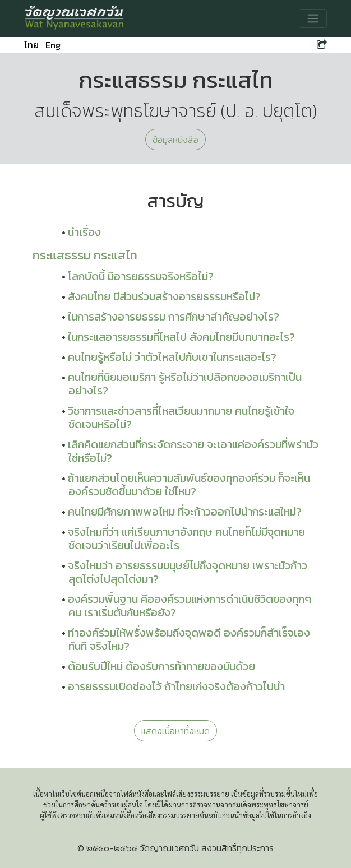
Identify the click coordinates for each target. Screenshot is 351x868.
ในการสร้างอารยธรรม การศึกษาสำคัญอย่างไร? (174, 317)
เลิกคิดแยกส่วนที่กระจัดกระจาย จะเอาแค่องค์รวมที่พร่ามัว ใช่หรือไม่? (193, 451)
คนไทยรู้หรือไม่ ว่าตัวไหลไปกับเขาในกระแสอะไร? (172, 357)
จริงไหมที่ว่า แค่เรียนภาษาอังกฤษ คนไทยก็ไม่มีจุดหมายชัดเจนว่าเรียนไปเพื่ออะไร (186, 539)
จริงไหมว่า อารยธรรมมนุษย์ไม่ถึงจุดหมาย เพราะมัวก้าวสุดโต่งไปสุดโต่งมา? (188, 572)
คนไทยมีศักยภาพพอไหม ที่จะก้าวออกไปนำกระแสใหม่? (185, 512)
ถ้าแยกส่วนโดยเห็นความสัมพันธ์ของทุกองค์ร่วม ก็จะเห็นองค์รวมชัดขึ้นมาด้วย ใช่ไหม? (189, 485)
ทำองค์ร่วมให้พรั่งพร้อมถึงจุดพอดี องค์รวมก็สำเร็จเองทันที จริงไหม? (189, 639)
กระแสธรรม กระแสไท (85, 255)
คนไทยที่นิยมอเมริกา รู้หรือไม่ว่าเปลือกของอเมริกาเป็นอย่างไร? (185, 384)
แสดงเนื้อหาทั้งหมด (175, 731)
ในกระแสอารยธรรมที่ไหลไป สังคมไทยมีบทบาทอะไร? (181, 337)
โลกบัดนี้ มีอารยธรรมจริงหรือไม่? (141, 276)
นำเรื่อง (84, 232)
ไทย (31, 45)
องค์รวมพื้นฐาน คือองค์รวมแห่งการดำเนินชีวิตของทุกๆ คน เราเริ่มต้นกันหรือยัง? (190, 606)
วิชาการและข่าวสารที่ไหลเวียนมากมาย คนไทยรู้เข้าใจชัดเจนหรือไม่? (181, 417)
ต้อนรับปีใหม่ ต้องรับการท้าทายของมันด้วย (161, 666)
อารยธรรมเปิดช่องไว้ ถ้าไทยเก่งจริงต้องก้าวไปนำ (176, 686)
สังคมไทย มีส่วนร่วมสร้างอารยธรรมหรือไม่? (164, 296)
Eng (53, 45)
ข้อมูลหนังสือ (175, 140)
